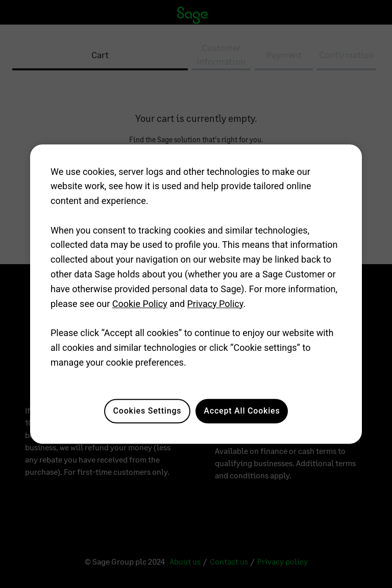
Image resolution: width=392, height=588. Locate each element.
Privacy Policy (215, 304)
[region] (196, 294)
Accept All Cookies (242, 411)
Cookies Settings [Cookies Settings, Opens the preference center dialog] (148, 411)
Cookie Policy (140, 304)
